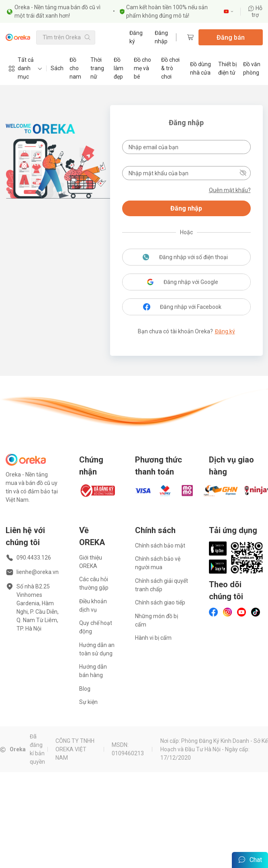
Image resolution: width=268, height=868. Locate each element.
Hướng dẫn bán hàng (93, 671)
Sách (57, 68)
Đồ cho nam (75, 68)
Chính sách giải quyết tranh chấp (162, 585)
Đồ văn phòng (252, 68)
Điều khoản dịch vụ (93, 605)
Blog (85, 689)
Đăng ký (136, 37)
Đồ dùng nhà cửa (200, 68)
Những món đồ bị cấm (157, 620)
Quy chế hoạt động (96, 627)
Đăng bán (231, 38)
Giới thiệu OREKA (91, 562)
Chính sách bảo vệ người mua (158, 563)
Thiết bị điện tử (227, 68)
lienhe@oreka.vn (38, 572)
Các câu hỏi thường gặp (94, 583)
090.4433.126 (34, 558)
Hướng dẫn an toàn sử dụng (97, 649)
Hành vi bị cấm (153, 638)
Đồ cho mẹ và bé (142, 68)
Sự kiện (88, 702)
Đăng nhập (161, 37)
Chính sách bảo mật (160, 546)
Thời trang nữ (97, 68)
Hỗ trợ (255, 11)
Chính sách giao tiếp (160, 602)
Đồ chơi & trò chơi (170, 68)
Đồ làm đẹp (119, 68)
